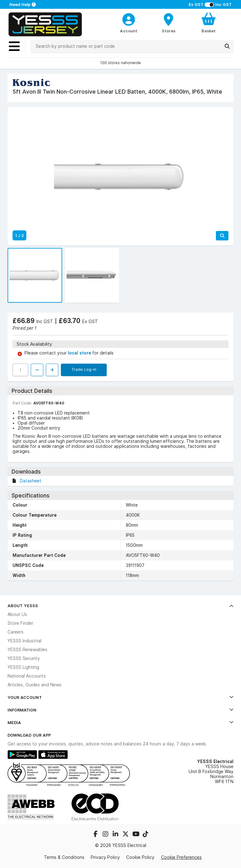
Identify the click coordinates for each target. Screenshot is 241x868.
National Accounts (27, 676)
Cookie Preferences (181, 857)
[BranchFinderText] (169, 23)
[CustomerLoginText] (129, 19)
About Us (17, 614)
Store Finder (20, 623)
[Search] (227, 46)
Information (120, 710)
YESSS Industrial (24, 641)
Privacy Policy (105, 857)
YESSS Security (24, 658)
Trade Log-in (84, 369)
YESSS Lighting (23, 667)
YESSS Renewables (27, 650)
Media (120, 722)
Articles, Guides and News (35, 685)
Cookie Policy (140, 857)
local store (80, 353)
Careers (16, 632)
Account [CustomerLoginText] (129, 31)
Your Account (120, 697)
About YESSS (120, 606)
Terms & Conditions (64, 857)
